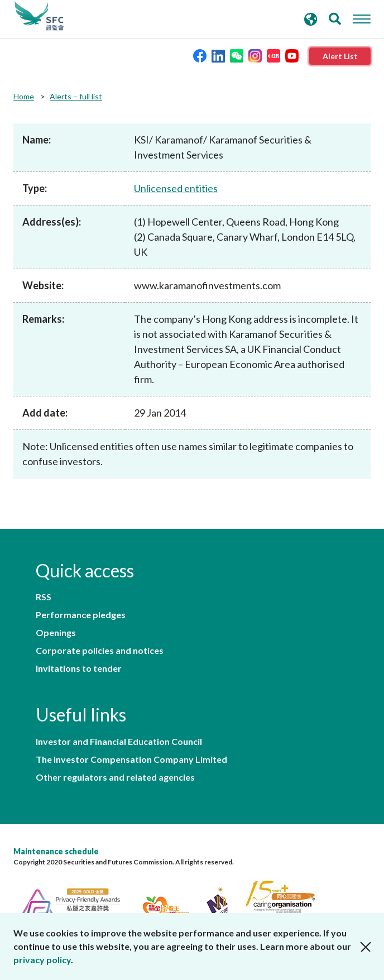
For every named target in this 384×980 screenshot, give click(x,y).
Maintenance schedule (56, 851)
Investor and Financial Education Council (119, 742)
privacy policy (42, 960)
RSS (44, 597)
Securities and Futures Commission (39, 16)
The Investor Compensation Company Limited (131, 759)
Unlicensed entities (176, 188)
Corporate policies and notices (100, 651)
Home (24, 96)
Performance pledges (81, 615)
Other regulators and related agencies (115, 777)
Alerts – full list (76, 96)
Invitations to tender (79, 668)
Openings (56, 633)
